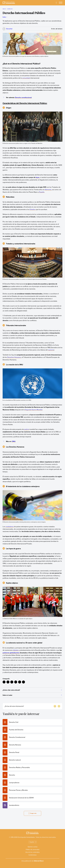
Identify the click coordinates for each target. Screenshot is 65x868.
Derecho (10, 9)
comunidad (26, 78)
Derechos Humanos (14, 357)
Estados (33, 209)
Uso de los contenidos (32, 852)
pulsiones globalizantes (11, 653)
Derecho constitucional (23, 97)
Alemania (48, 190)
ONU (14, 441)
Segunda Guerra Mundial (34, 410)
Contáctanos (32, 855)
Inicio (4, 9)
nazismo (51, 350)
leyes (38, 177)
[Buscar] (56, 3)
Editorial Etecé (39, 861)
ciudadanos (10, 527)
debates (16, 650)
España (42, 192)
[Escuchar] (8, 29)
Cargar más (32, 813)
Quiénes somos (33, 847)
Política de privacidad (33, 849)
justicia (27, 429)
